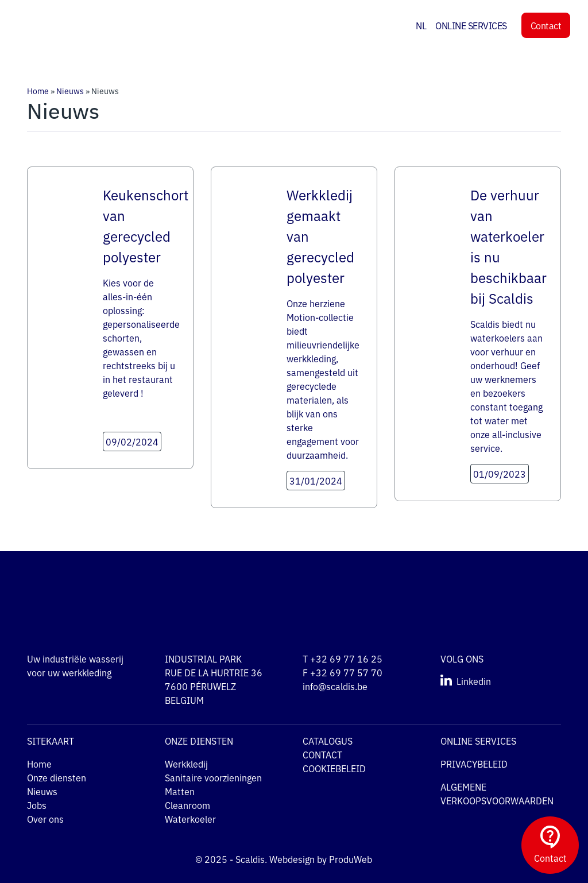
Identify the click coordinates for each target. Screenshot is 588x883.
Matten (180, 791)
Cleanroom (187, 805)
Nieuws (70, 91)
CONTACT (322, 754)
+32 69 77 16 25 (346, 659)
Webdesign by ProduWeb (331, 859)
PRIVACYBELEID (474, 764)
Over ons (45, 819)
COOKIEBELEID (334, 768)
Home (38, 91)
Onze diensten (57, 777)
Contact (546, 25)
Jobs (37, 805)
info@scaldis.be (335, 686)
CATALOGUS (328, 741)
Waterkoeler (190, 819)
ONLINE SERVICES (471, 25)
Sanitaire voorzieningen (213, 777)
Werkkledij (186, 764)
